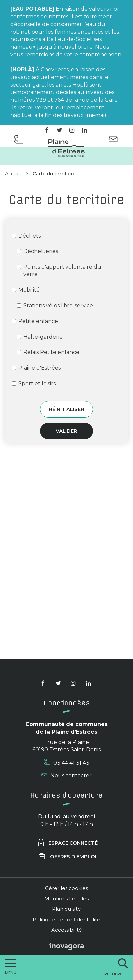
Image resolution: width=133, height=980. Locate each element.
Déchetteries (37, 251)
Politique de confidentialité (66, 919)
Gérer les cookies (66, 888)
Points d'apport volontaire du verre (59, 270)
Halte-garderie (40, 337)
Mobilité (26, 290)
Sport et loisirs (34, 383)
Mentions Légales (66, 898)
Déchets (26, 236)
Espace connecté (67, 843)
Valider (66, 431)
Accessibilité (67, 930)
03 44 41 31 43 (66, 762)
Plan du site (66, 909)
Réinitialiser (66, 409)
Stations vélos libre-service (55, 305)
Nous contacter (66, 775)
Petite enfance (35, 321)
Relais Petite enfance (48, 352)
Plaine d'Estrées (36, 368)
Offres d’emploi (67, 856)
